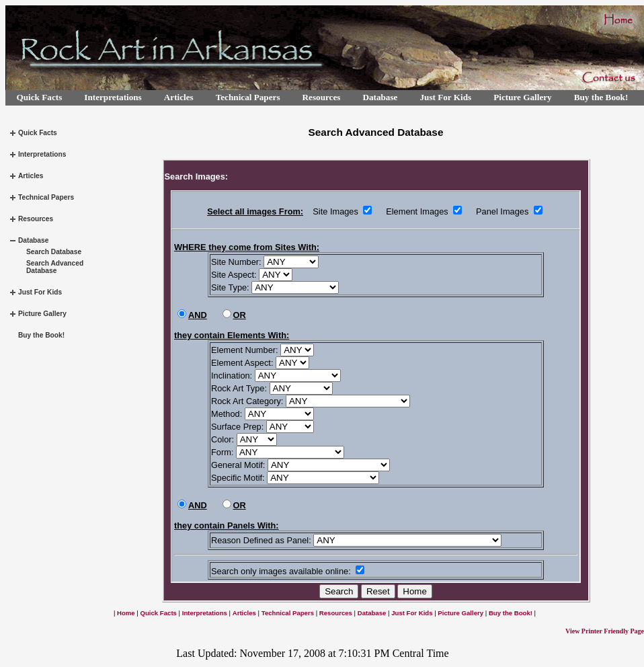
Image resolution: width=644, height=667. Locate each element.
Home (126, 613)
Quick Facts (40, 97)
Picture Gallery (523, 97)
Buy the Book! (601, 97)
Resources (322, 97)
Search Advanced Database (55, 267)
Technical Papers (248, 97)
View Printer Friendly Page (605, 631)
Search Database (54, 252)
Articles (179, 97)
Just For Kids (445, 97)
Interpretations (113, 97)
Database (380, 97)
